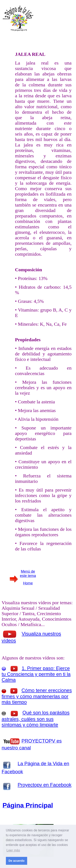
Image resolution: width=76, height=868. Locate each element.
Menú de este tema (28, 574)
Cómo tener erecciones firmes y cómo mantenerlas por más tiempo (37, 696)
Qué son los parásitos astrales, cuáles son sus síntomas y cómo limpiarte (36, 719)
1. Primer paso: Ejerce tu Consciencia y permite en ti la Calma (36, 674)
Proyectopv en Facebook (45, 785)
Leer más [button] (13, 850)
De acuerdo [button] (16, 861)
